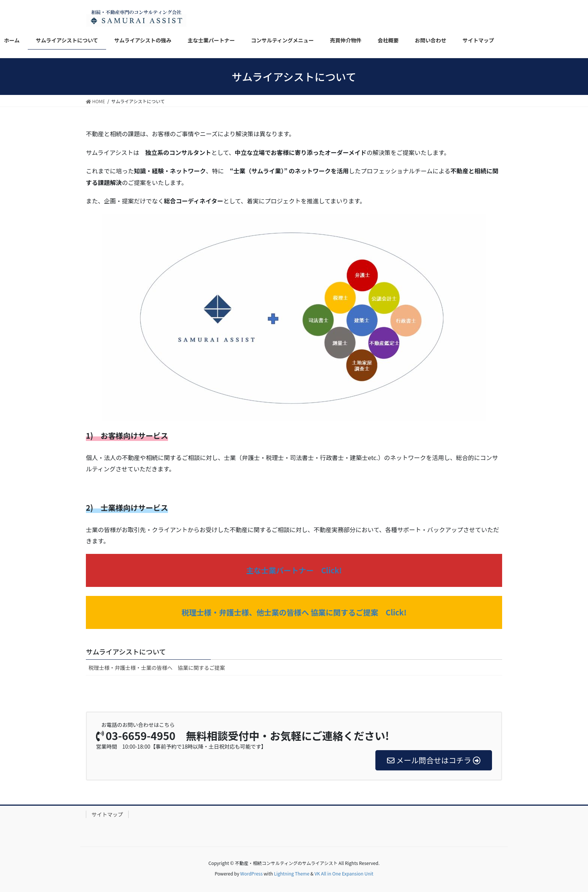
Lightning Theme (292, 873)
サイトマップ (107, 814)
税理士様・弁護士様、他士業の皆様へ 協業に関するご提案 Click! (294, 612)
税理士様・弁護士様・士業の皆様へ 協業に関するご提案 (157, 668)
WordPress (252, 873)
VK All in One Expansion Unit (344, 873)
